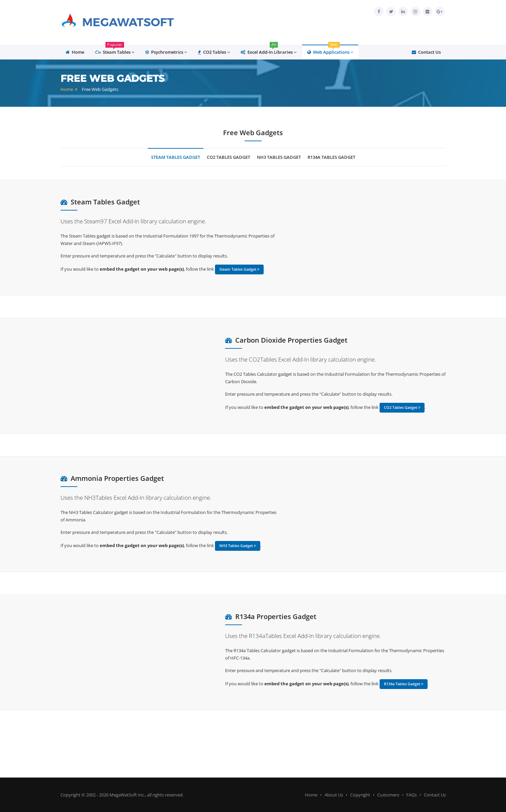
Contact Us (426, 52)
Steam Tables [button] (115, 50)
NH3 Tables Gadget (238, 546)
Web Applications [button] (330, 50)
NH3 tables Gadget (279, 157)
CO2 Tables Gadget (228, 157)
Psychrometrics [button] (166, 52)
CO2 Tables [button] (214, 52)
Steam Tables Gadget (176, 157)
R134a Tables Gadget (331, 157)
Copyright (360, 795)
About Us (334, 795)
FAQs (412, 795)
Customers (388, 795)
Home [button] (75, 52)
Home (67, 89)
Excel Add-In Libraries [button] (269, 50)
